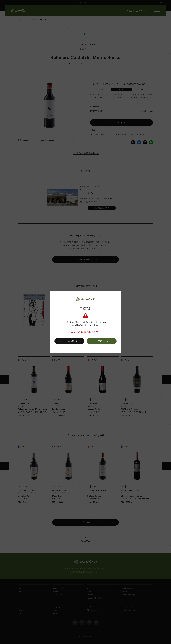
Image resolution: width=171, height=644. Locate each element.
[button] (102, 341)
